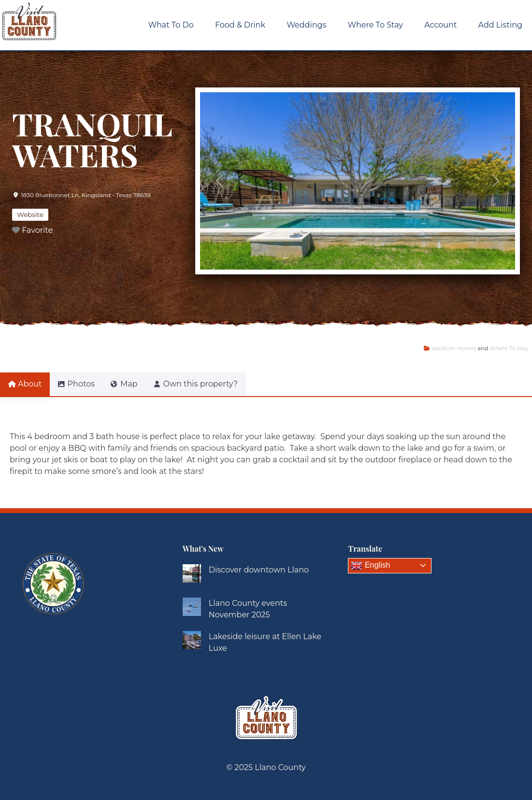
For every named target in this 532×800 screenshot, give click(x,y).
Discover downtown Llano (259, 570)
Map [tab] (136, 384)
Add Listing (500, 25)
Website (30, 214)
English (370, 566)
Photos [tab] (82, 384)
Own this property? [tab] (213, 384)
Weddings (306, 25)
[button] (220, 181)
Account (440, 25)
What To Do (171, 25)
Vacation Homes (454, 348)
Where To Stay (375, 25)
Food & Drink (240, 25)
